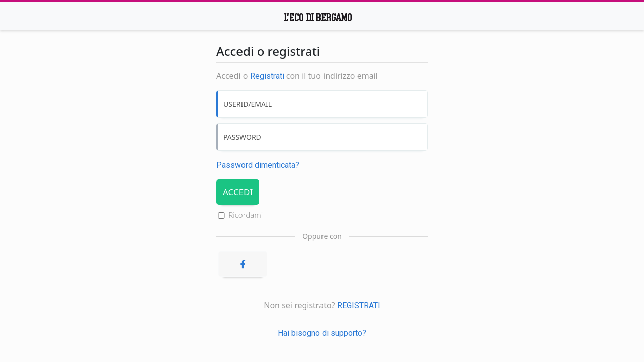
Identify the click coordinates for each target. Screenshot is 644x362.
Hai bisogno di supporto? (322, 333)
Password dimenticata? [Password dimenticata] (258, 165)
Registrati (267, 76)
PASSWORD (242, 137)
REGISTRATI (359, 305)
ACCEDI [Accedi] (238, 192)
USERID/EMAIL (248, 104)
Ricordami (246, 215)
